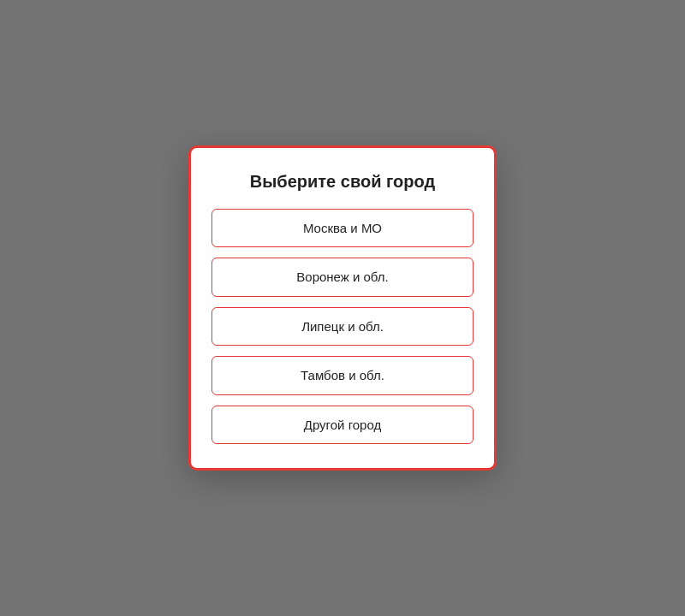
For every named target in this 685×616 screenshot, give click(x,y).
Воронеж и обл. (342, 277)
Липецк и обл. (342, 326)
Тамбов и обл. (342, 375)
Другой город (342, 425)
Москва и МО (342, 228)
